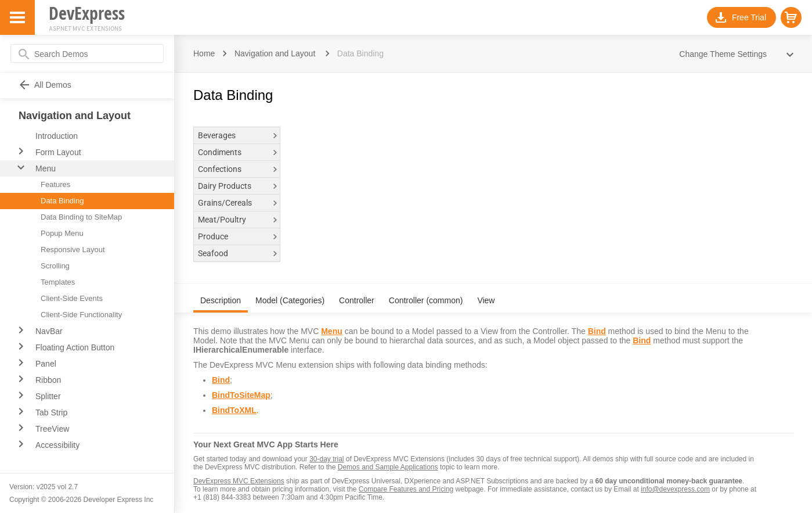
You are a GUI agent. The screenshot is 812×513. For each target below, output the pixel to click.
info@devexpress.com (675, 489)
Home (204, 53)
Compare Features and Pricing (406, 489)
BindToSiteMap (241, 395)
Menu (332, 331)
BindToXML (234, 410)
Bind (597, 331)
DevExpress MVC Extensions (239, 481)
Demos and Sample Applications (388, 467)
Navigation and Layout (275, 53)
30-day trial (326, 459)
